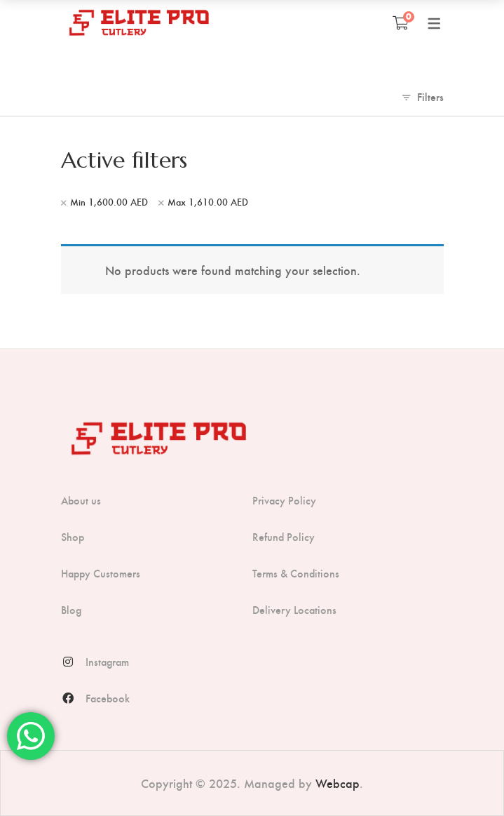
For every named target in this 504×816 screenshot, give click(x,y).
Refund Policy (284, 537)
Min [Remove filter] (109, 202)
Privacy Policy (284, 500)
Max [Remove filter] (208, 202)
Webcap (338, 783)
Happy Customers (101, 573)
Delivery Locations (294, 610)
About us (81, 500)
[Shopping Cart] (401, 22)
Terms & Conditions (296, 573)
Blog (71, 610)
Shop (73, 537)
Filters (430, 96)
